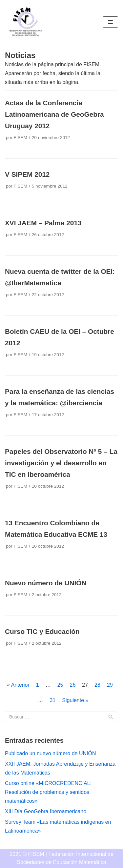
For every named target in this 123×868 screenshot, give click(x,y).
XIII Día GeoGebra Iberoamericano (46, 811)
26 (73, 685)
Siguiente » (75, 700)
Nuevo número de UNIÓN (46, 583)
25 (60, 685)
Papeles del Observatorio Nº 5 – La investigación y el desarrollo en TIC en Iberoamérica (61, 463)
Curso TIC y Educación (42, 631)
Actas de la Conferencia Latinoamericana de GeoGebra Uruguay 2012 (54, 114)
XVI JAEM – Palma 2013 (43, 223)
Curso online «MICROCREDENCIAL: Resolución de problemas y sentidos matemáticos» (48, 792)
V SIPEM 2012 (27, 174)
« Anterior (18, 685)
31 (53, 700)
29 (110, 685)
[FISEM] (25, 22)
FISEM (20, 138)
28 (97, 685)
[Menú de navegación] (110, 22)
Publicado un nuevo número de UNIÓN (51, 753)
